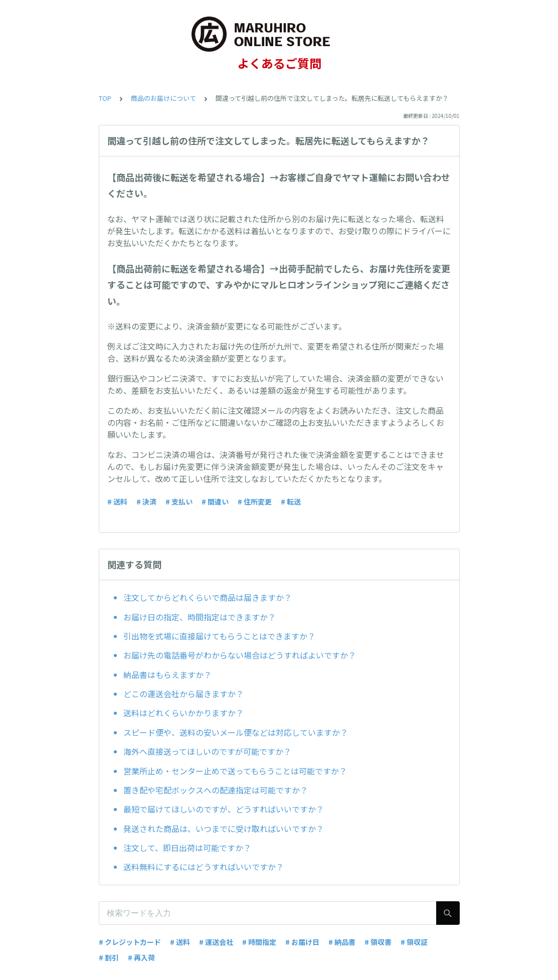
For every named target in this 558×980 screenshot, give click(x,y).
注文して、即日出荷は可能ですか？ (187, 848)
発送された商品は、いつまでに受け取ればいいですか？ (224, 829)
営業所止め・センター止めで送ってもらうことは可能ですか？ (235, 771)
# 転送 (291, 502)
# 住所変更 (255, 502)
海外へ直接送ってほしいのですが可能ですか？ (207, 751)
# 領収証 (414, 942)
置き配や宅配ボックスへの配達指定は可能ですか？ (216, 790)
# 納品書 (342, 942)
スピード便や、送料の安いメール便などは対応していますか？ (236, 732)
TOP (105, 98)
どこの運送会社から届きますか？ (183, 694)
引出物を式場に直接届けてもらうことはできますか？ (219, 636)
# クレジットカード (130, 942)
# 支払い (179, 502)
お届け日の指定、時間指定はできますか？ (200, 617)
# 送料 (117, 502)
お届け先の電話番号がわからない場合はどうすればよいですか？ (240, 655)
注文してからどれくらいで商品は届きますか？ (208, 597)
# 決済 (146, 502)
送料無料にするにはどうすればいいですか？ (204, 867)
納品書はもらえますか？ (167, 675)
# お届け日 (302, 942)
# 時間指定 (259, 942)
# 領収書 (378, 942)
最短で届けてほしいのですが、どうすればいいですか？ (224, 809)
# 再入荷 (141, 957)
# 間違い (215, 502)
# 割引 (109, 957)
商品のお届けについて (163, 98)
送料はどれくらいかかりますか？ (183, 713)
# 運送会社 (216, 942)
